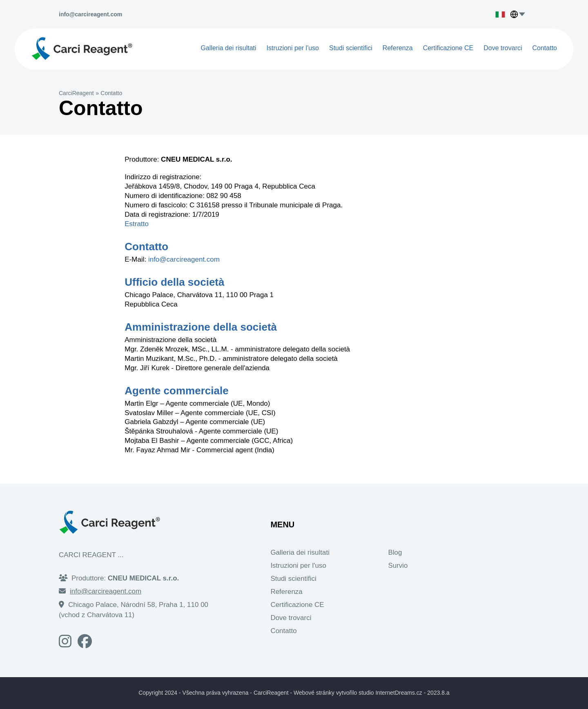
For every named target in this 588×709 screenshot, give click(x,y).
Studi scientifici (351, 48)
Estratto (137, 224)
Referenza (398, 48)
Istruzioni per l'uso (293, 48)
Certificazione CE (448, 48)
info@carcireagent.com (184, 259)
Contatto (545, 48)
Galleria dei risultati (228, 48)
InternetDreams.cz (399, 693)
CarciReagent (76, 93)
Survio (398, 566)
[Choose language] (524, 14)
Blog (395, 552)
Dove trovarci (503, 48)
